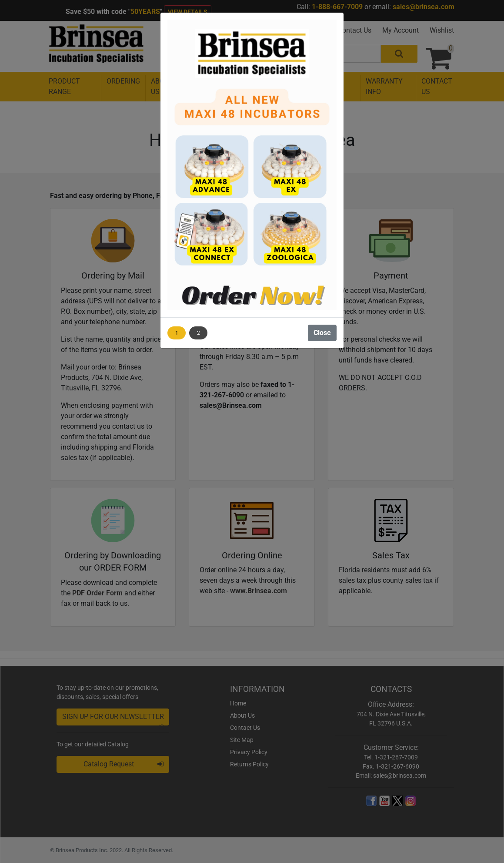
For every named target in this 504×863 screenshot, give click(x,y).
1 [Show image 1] (177, 333)
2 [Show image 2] (199, 333)
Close (322, 333)
